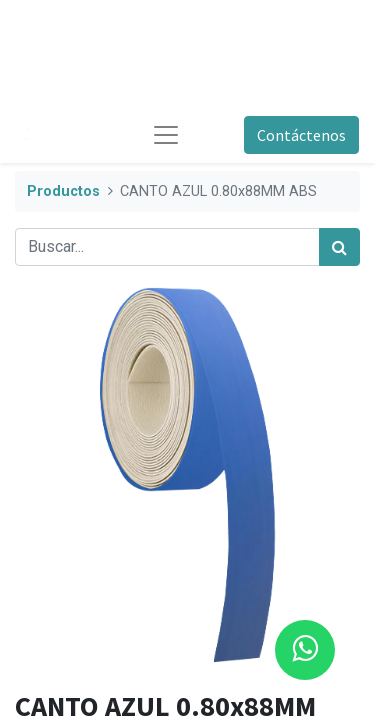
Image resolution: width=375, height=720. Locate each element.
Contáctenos (301, 135)
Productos (63, 191)
